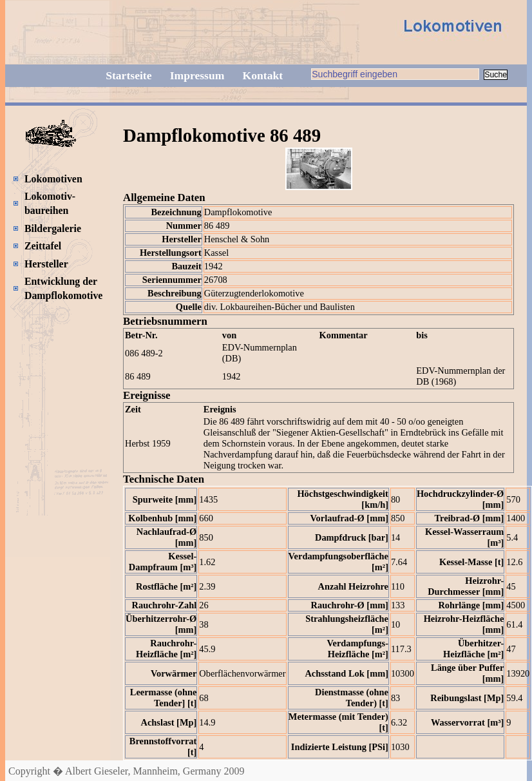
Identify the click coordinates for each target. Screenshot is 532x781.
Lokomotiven (53, 179)
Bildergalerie (53, 228)
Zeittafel (43, 246)
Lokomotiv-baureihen (50, 203)
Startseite (128, 75)
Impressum (197, 75)
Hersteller (46, 264)
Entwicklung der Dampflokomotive (63, 288)
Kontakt (263, 75)
